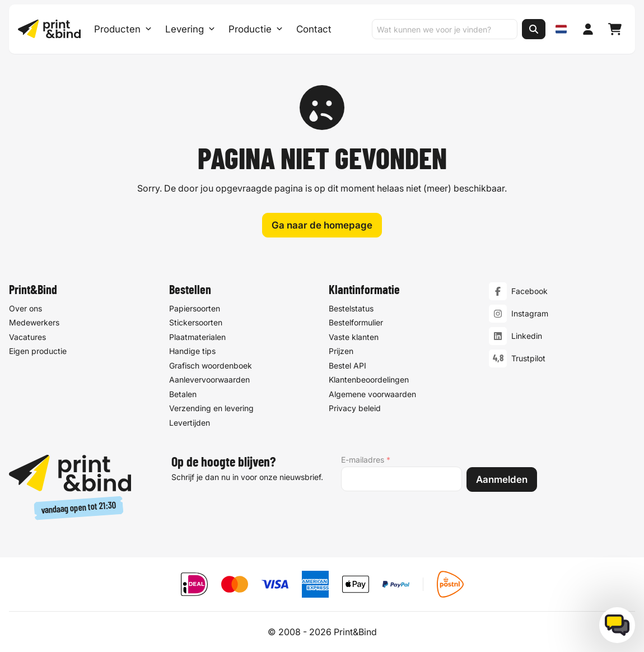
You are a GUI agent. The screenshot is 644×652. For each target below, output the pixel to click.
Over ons (25, 308)
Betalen (183, 394)
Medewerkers (34, 323)
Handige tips (192, 351)
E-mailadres (366, 460)
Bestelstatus (351, 308)
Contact (314, 29)
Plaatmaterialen (197, 337)
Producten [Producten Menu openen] (123, 29)
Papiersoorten (195, 308)
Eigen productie (38, 351)
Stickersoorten (196, 323)
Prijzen (341, 351)
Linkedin (527, 336)
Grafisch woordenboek (211, 365)
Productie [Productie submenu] (256, 29)
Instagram (530, 314)
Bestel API (347, 365)
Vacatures (27, 337)
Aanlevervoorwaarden (209, 380)
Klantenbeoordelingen (369, 380)
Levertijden (190, 423)
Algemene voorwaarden (372, 394)
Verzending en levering (211, 409)
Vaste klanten (354, 337)
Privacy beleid (355, 409)
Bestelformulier (356, 323)
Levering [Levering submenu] (190, 29)
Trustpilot (528, 359)
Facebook (529, 292)
